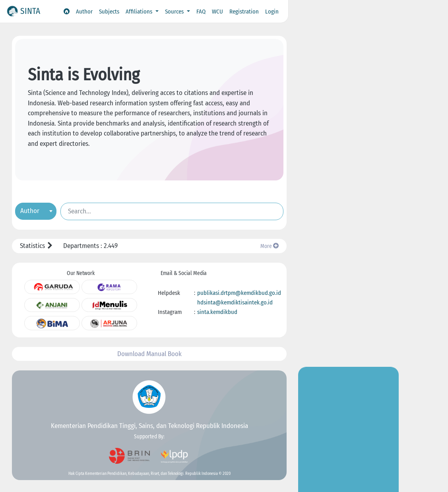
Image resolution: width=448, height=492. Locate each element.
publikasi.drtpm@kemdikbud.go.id (239, 293)
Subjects (109, 12)
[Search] (172, 211)
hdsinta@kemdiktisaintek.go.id (235, 302)
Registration (244, 12)
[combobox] (36, 211)
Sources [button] (175, 12)
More (270, 246)
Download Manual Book (149, 354)
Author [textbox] (30, 211)
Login (272, 12)
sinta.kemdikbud (217, 312)
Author (84, 12)
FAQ (201, 12)
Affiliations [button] (140, 12)
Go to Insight (349, 167)
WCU (217, 12)
